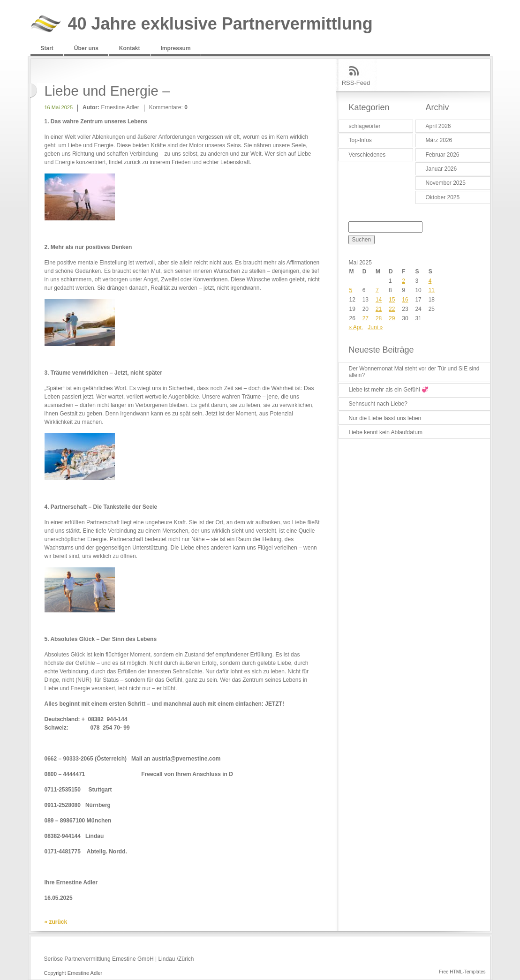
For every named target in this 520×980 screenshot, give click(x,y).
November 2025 (446, 183)
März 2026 (439, 140)
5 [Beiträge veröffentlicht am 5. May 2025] (351, 290)
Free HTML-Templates (462, 972)
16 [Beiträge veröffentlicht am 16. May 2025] (405, 300)
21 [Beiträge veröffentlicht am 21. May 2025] (379, 309)
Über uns (86, 48)
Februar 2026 (443, 155)
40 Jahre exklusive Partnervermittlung (220, 24)
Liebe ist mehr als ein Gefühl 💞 (389, 390)
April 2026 (438, 126)
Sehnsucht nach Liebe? (378, 404)
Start (47, 48)
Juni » (375, 327)
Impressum (176, 48)
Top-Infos (360, 140)
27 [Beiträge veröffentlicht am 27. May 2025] (366, 318)
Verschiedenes (367, 155)
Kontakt (130, 48)
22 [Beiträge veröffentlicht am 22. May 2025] (392, 309)
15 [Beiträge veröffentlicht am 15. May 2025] (392, 300)
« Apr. (356, 327)
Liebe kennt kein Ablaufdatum (386, 432)
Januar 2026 (441, 169)
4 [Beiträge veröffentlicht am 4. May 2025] (430, 281)
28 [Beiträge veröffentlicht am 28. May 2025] (379, 318)
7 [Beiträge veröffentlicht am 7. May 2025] (377, 290)
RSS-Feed (356, 83)
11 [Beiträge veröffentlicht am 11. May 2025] (432, 290)
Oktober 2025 (443, 197)
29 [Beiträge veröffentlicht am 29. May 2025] (392, 318)
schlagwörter (365, 126)
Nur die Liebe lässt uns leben (385, 418)
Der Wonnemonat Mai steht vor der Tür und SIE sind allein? (414, 372)
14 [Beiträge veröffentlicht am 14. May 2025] (379, 300)
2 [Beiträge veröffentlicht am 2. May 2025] (403, 281)
